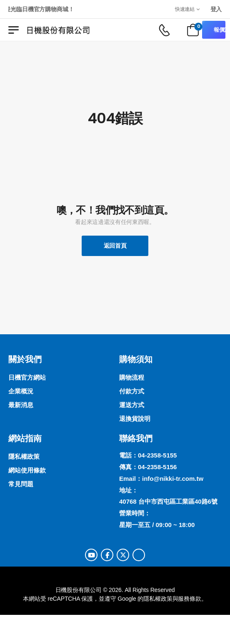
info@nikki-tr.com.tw (173, 479)
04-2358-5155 (157, 455)
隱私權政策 (158, 599)
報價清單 (220, 30)
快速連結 (185, 9)
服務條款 (189, 599)
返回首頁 (115, 246)
